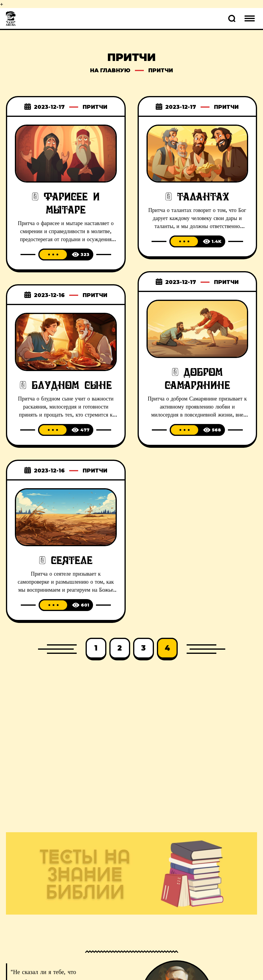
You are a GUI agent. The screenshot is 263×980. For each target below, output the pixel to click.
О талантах (197, 197)
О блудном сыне (66, 385)
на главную (110, 70)
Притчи (95, 107)
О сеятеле (66, 560)
